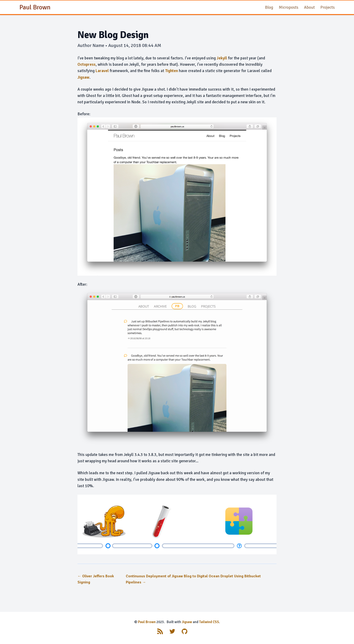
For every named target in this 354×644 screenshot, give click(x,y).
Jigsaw (83, 77)
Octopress (87, 64)
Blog (269, 7)
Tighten (171, 71)
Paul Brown (147, 622)
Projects (328, 7)
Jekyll (222, 58)
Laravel (102, 71)
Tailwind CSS (209, 622)
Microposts (289, 7)
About (309, 7)
